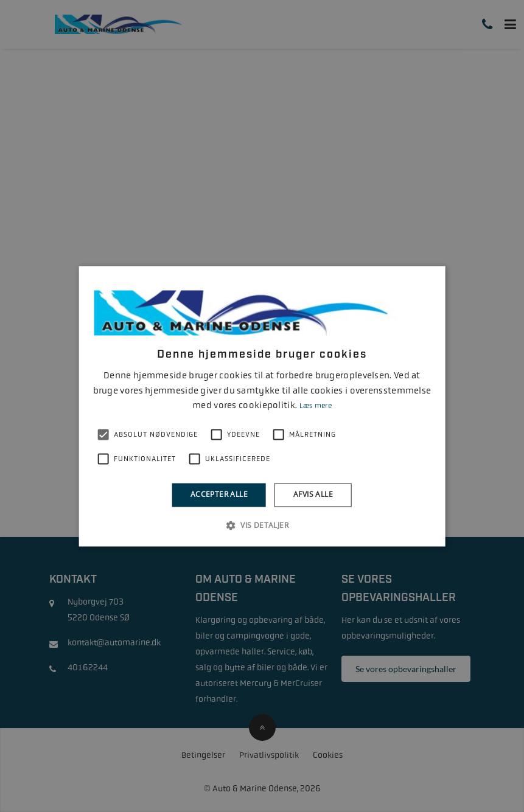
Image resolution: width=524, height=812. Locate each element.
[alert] (262, 406)
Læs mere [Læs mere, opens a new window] (316, 406)
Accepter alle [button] (219, 495)
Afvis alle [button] (313, 495)
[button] (262, 525)
